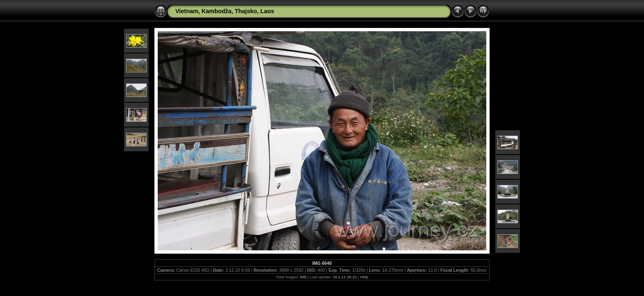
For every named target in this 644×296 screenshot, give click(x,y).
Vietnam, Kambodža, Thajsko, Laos (225, 11)
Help (364, 277)
